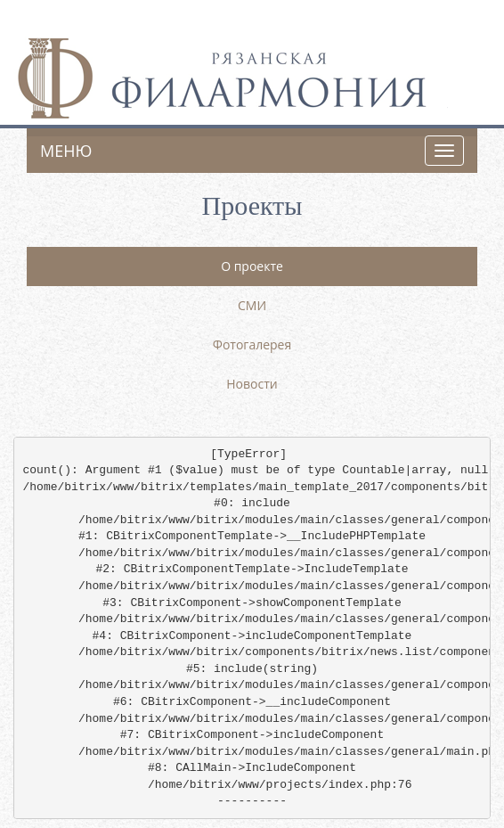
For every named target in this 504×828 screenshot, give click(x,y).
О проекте (252, 266)
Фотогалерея (252, 344)
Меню (66, 151)
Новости (252, 384)
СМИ (252, 305)
